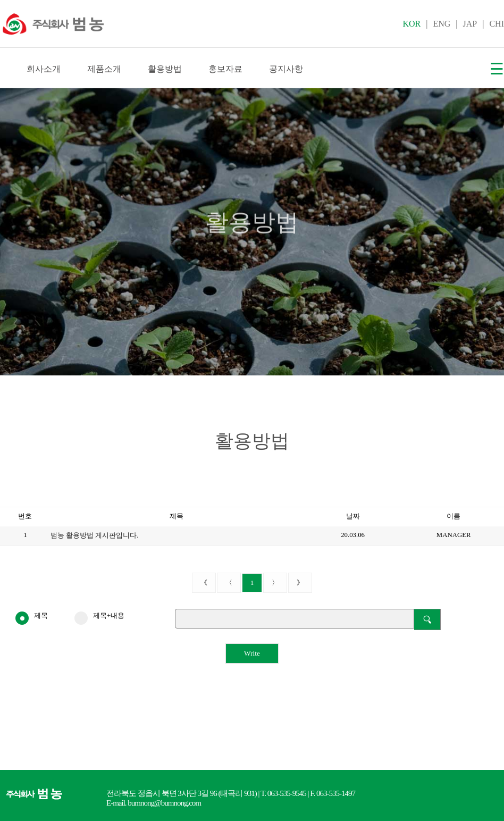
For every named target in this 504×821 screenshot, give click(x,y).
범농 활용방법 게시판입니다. (95, 535)
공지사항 (286, 69)
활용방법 (165, 69)
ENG (442, 24)
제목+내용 (99, 616)
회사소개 (44, 69)
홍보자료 (225, 69)
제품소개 (104, 69)
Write (252, 653)
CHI (497, 24)
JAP (470, 24)
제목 (32, 616)
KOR (411, 24)
